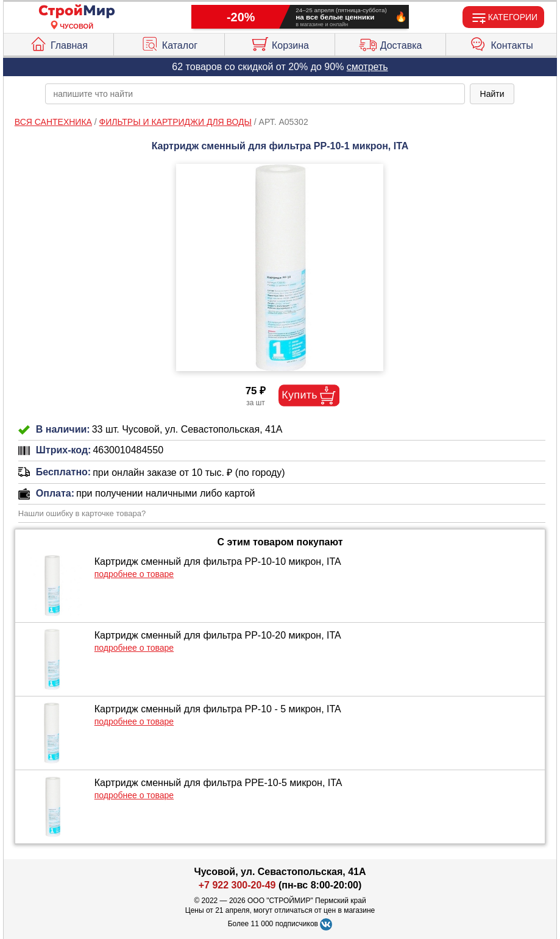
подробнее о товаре (134, 574)
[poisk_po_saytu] (255, 94)
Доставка (391, 43)
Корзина (280, 43)
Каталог (169, 43)
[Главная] (77, 12)
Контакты (502, 43)
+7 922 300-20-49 (237, 885)
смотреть (367, 67)
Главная (58, 43)
